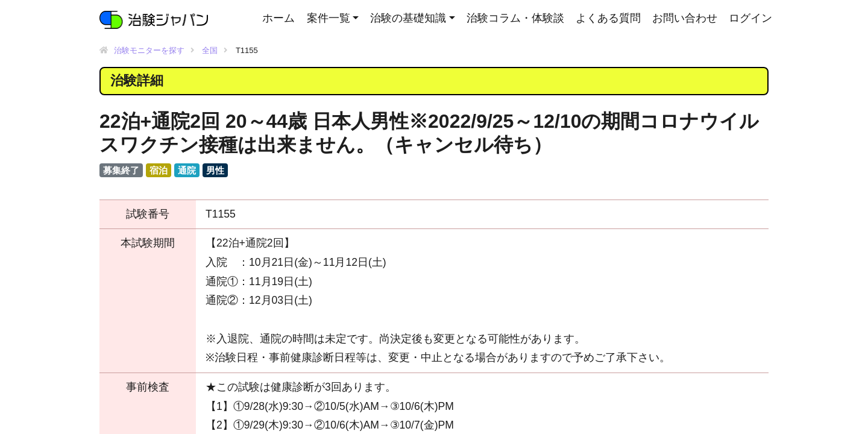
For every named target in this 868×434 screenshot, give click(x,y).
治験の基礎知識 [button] (408, 18)
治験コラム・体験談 (515, 18)
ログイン (750, 18)
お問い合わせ (685, 18)
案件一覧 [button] (329, 18)
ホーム (278, 18)
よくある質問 (608, 18)
